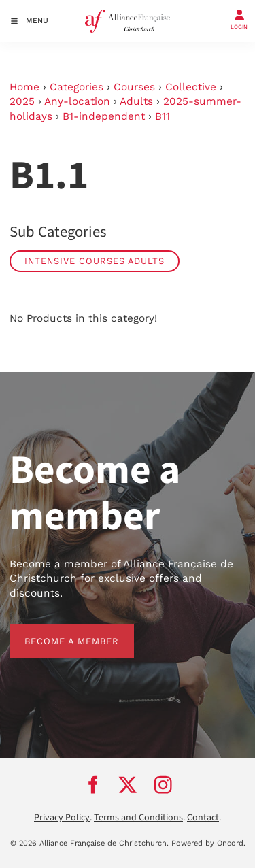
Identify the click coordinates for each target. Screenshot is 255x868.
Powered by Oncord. (208, 843)
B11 (163, 116)
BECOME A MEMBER (57, 631)
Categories (76, 87)
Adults (136, 101)
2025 (22, 101)
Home (24, 87)
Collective (191, 87)
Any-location (77, 101)
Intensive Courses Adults (95, 261)
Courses (134, 87)
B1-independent (104, 116)
